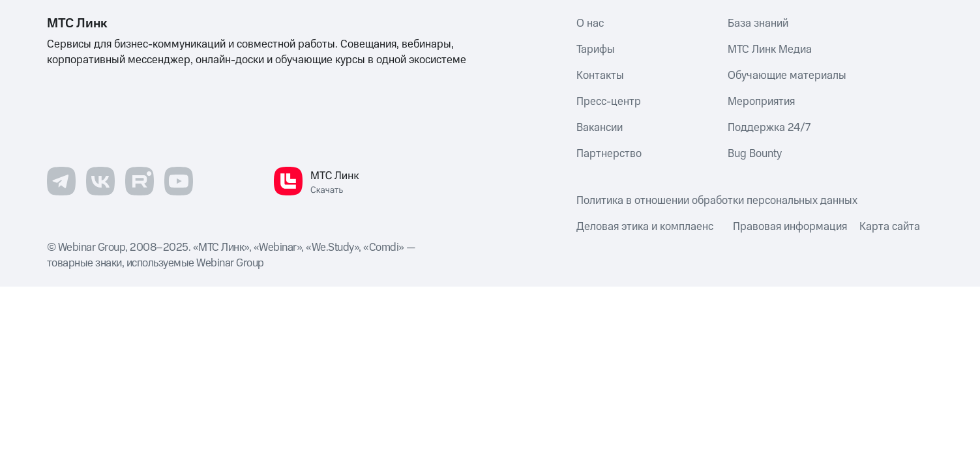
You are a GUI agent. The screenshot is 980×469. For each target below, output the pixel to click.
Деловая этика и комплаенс (645, 227)
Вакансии (600, 128)
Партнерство (609, 154)
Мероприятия (761, 102)
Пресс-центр (609, 102)
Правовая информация (790, 227)
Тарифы (596, 50)
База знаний (758, 23)
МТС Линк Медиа (770, 50)
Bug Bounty (755, 154)
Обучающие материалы (787, 76)
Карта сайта (890, 227)
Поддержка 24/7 (769, 128)
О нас (590, 23)
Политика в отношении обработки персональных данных (717, 201)
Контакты (600, 76)
